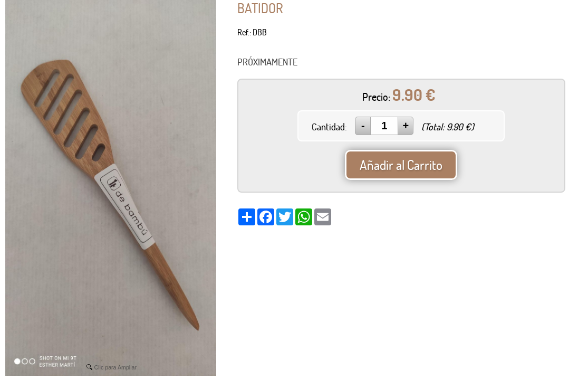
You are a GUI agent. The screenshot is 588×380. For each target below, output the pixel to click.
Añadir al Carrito (401, 165)
